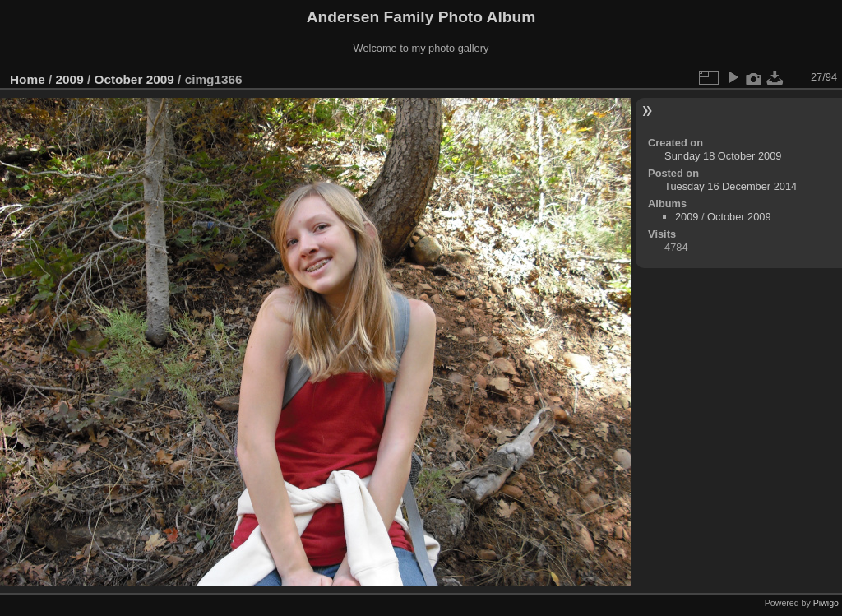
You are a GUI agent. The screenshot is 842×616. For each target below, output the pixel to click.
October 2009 (134, 79)
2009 (70, 79)
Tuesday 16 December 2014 (731, 186)
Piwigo (826, 603)
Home (28, 79)
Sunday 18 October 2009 (723, 156)
